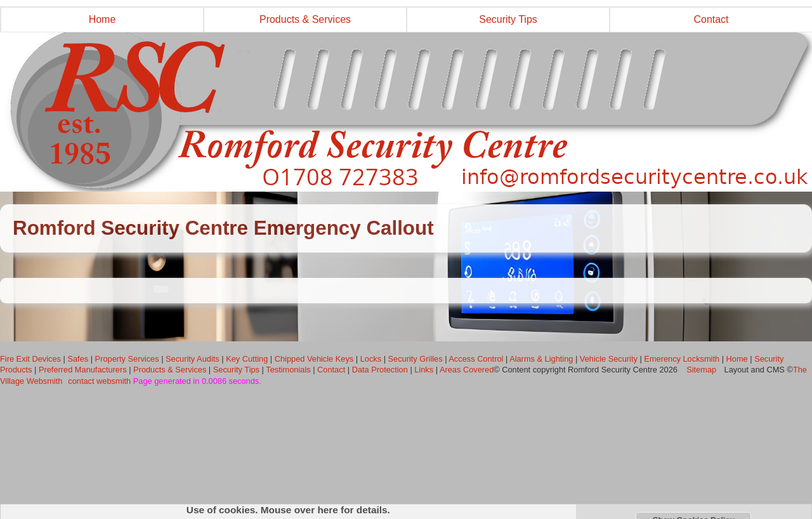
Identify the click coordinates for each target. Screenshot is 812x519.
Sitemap (702, 370)
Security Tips (508, 19)
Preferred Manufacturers (83, 370)
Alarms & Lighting (541, 359)
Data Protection (380, 370)
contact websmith (99, 381)
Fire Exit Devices (30, 359)
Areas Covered (467, 370)
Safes (78, 359)
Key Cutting (247, 359)
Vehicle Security (609, 359)
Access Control (476, 359)
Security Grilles (416, 359)
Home (102, 19)
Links (424, 370)
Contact (331, 370)
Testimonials (288, 370)
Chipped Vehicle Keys (314, 359)
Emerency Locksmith (682, 359)
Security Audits (193, 359)
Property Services (127, 359)
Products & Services (305, 19)
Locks (371, 359)
